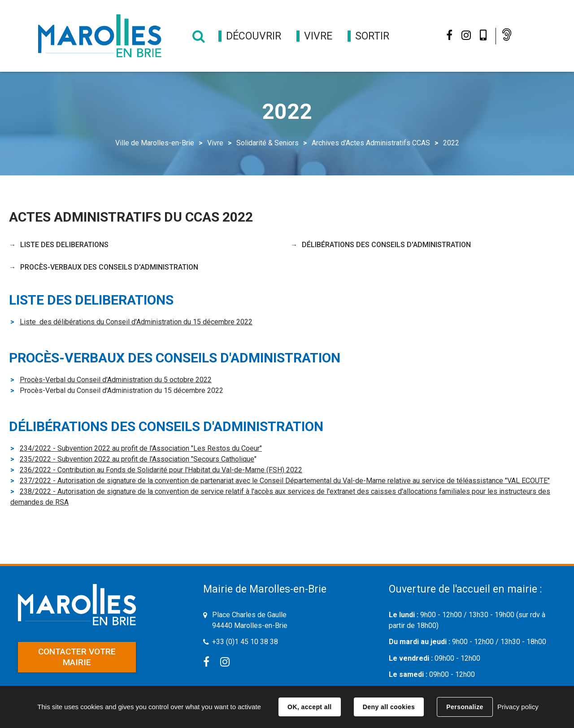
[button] (254, 36)
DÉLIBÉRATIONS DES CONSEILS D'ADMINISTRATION (386, 245)
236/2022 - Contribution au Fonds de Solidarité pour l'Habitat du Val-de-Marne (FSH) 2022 (161, 470)
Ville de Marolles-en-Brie (155, 143)
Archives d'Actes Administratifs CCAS (371, 143)
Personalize (465, 707)
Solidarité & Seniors (267, 143)
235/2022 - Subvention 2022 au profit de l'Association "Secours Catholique (137, 459)
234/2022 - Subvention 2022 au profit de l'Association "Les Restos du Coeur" (141, 448)
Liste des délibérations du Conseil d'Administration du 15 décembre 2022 (136, 322)
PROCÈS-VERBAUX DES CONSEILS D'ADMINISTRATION (109, 267)
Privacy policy (518, 707)
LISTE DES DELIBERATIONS (64, 245)
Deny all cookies (389, 707)
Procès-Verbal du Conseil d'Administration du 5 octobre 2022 (116, 380)
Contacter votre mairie (77, 657)
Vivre (215, 143)
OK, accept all (309, 707)
